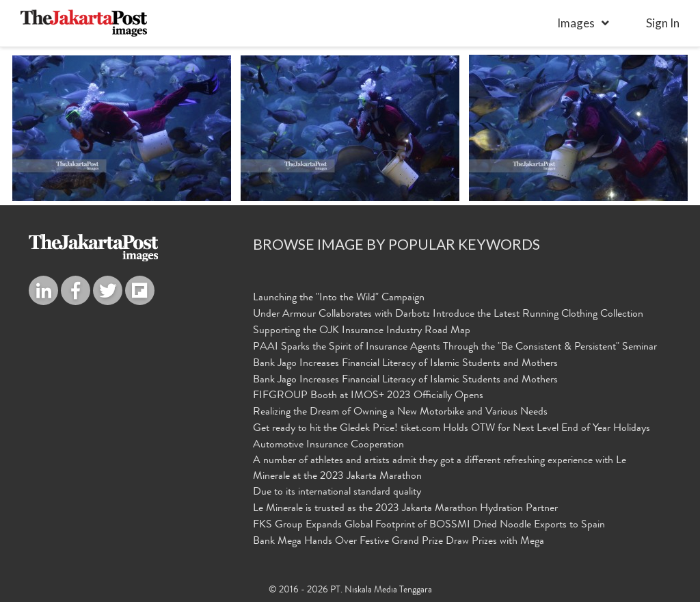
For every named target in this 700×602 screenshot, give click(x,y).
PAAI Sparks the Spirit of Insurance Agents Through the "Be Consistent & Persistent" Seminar (455, 348)
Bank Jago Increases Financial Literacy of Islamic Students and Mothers (405, 364)
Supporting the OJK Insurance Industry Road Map (362, 331)
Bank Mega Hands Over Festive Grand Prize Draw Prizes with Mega (399, 542)
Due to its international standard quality (337, 493)
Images (576, 23)
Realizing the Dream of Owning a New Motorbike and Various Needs (400, 413)
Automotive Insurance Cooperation (328, 445)
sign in (663, 23)
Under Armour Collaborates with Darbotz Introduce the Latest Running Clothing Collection (448, 315)
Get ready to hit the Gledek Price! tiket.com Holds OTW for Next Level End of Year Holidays (452, 429)
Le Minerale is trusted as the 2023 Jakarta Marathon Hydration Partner (405, 509)
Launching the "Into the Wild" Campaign (339, 298)
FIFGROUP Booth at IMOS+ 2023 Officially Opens (368, 396)
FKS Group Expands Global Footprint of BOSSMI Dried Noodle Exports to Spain (429, 525)
